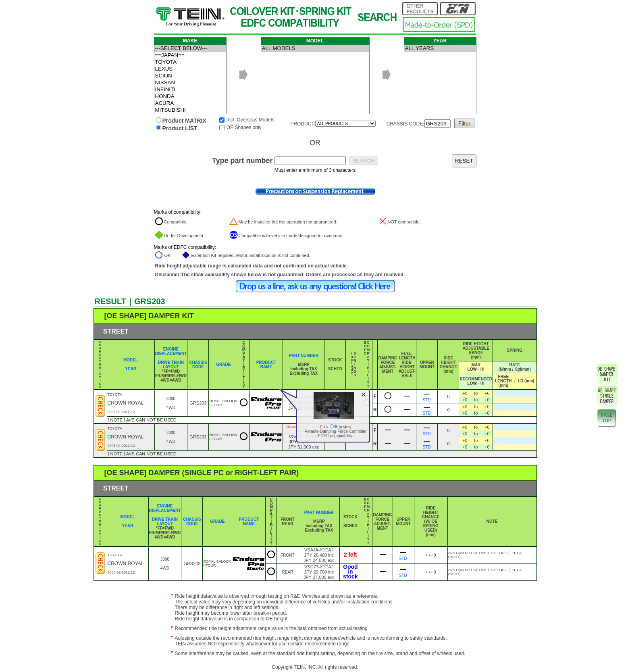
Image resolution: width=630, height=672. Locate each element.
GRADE (223, 364)
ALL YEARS (440, 49)
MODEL (131, 360)
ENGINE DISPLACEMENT (171, 351)
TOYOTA (190, 62)
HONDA (190, 97)
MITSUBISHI (190, 110)
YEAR (131, 369)
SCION (190, 76)
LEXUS (190, 69)
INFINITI (190, 90)
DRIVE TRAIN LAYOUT (171, 365)
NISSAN (190, 83)
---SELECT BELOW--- (190, 49)
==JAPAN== (190, 55)
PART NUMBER (304, 356)
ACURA (190, 103)
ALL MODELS (315, 49)
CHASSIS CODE (198, 365)
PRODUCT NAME (266, 365)
